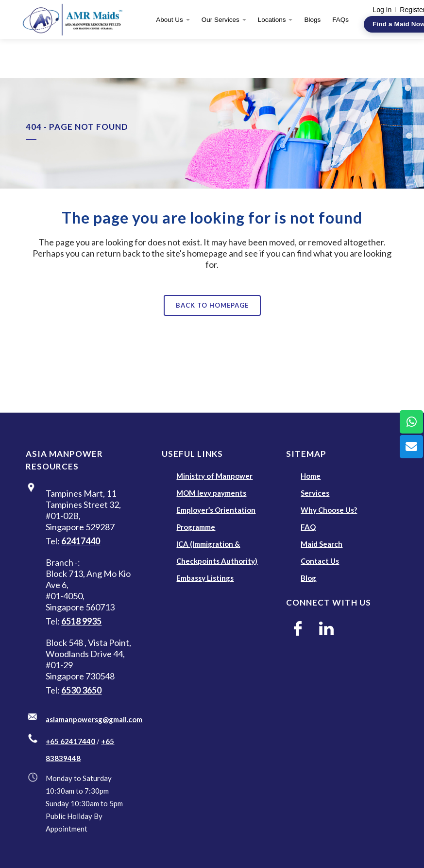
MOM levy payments (211, 493)
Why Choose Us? (329, 510)
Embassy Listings (205, 578)
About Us (170, 20)
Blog (308, 578)
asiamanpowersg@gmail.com (94, 719)
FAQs (340, 20)
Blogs (312, 20)
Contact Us (320, 561)
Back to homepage (212, 305)
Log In (382, 10)
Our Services (220, 20)
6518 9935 (81, 621)
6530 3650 (81, 690)
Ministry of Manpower (214, 476)
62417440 (81, 541)
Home (311, 476)
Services (315, 493)
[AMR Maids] (76, 19)
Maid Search (322, 544)
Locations (272, 20)
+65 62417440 (70, 741)
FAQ (308, 527)
